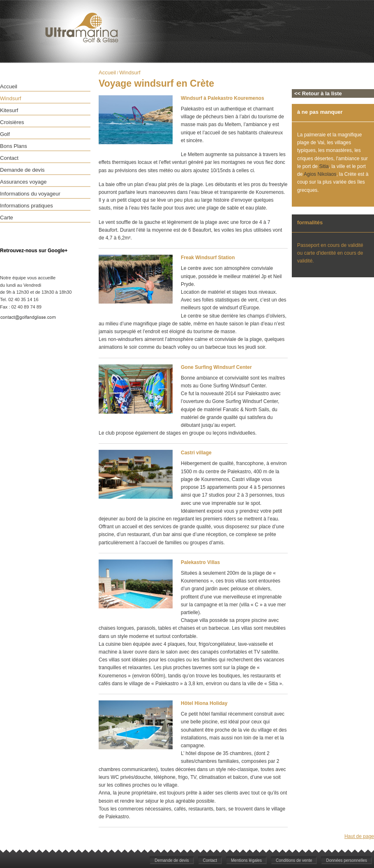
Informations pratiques (27, 206)
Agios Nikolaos (320, 174)
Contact (9, 158)
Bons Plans (14, 146)
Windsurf (10, 98)
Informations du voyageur (30, 194)
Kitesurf (9, 110)
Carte (7, 218)
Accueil (9, 86)
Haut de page (359, 836)
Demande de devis (22, 170)
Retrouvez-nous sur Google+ (34, 251)
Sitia (324, 166)
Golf (5, 134)
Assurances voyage (23, 182)
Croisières (12, 122)
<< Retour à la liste (318, 93)
